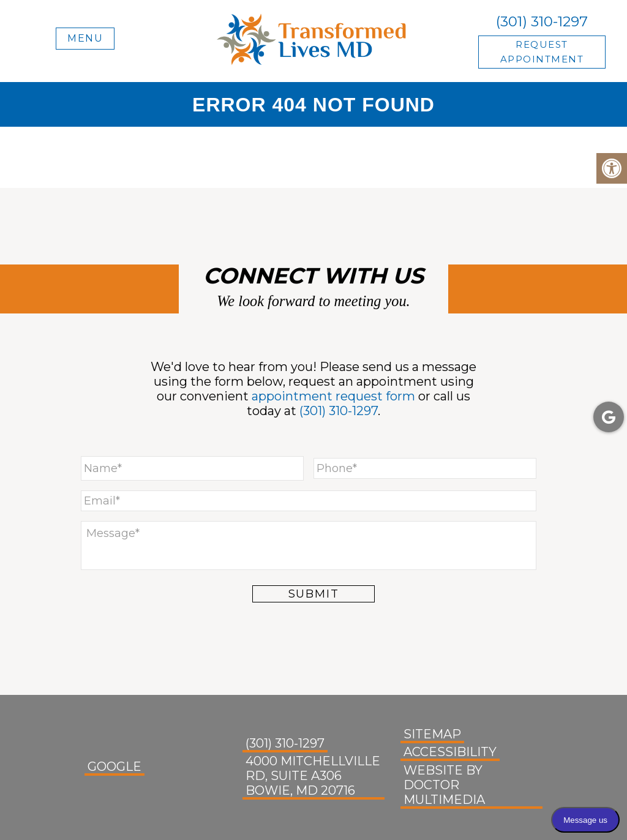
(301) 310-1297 (542, 21)
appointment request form (333, 396)
